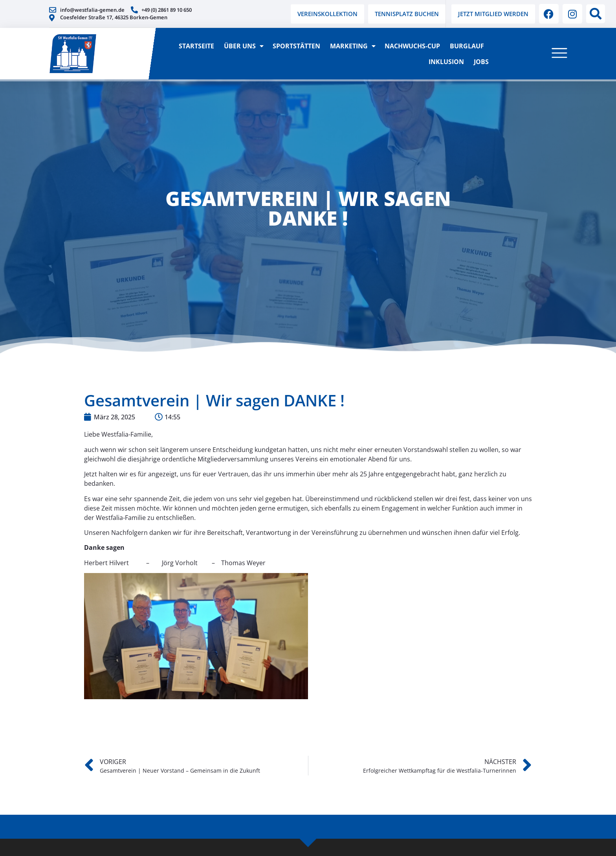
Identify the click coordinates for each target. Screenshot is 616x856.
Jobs (481, 62)
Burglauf (467, 46)
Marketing (352, 46)
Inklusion (446, 62)
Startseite (196, 46)
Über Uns (243, 46)
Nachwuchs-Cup (412, 46)
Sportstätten (296, 46)
